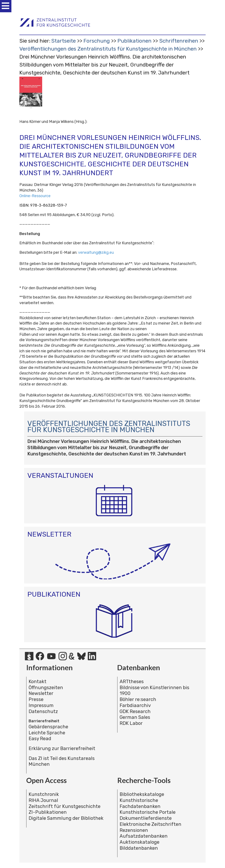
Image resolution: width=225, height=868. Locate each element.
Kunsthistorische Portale (148, 812)
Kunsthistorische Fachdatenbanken (140, 803)
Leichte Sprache (47, 733)
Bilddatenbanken (139, 848)
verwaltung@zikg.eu (96, 252)
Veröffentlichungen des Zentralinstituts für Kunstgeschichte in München (108, 49)
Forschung (97, 41)
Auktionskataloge (139, 842)
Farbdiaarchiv (135, 705)
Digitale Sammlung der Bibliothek (66, 818)
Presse (36, 699)
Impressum (41, 705)
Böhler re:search (138, 699)
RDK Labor (131, 723)
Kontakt (38, 682)
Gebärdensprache (48, 727)
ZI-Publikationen (48, 812)
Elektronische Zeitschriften (150, 824)
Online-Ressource (35, 196)
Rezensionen (134, 830)
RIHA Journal (43, 800)
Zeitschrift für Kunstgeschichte (65, 806)
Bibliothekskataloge (142, 794)
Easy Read (40, 739)
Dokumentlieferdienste (146, 818)
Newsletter (41, 693)
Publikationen (134, 41)
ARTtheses (132, 682)
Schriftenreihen (179, 41)
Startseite (63, 41)
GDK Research (135, 711)
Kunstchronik (44, 794)
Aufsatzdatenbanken (144, 836)
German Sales (135, 717)
